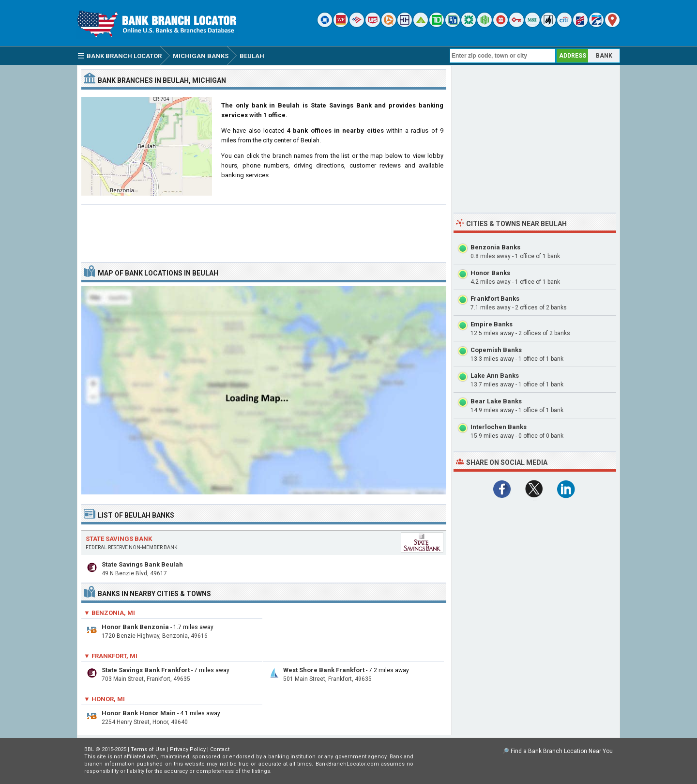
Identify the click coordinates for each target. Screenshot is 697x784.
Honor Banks (490, 273)
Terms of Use (148, 749)
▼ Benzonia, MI (109, 613)
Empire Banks (492, 324)
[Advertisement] (264, 230)
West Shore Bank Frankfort (324, 670)
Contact (220, 749)
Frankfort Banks (495, 299)
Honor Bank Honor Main (139, 713)
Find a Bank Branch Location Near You (562, 751)
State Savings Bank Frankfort (146, 670)
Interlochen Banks (499, 427)
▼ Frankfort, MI (111, 656)
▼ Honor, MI (104, 699)
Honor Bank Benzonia (135, 627)
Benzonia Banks (495, 247)
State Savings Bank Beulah (142, 564)
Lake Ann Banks (495, 376)
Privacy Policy (188, 749)
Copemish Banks (496, 350)
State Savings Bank (119, 539)
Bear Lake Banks (496, 401)
